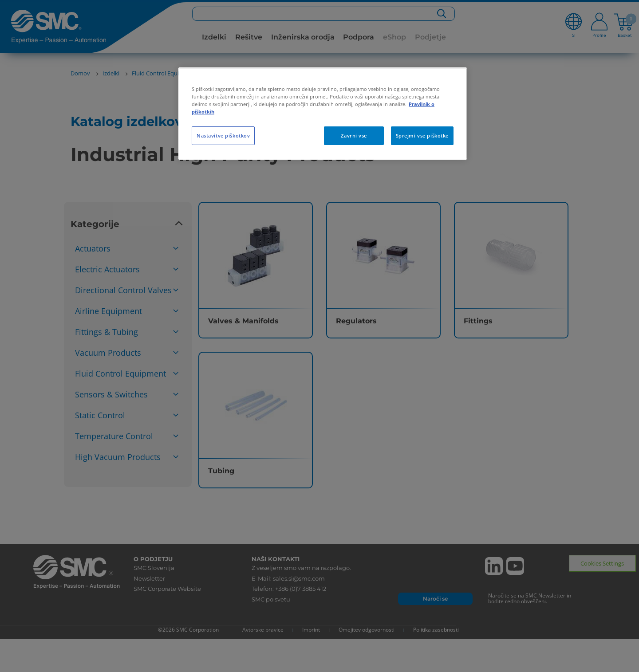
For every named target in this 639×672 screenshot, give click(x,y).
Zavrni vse (354, 136)
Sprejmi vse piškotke (422, 136)
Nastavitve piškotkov (223, 136)
